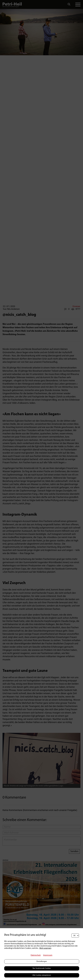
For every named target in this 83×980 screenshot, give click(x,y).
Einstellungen (42, 961)
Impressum (48, 955)
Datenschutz (36, 955)
